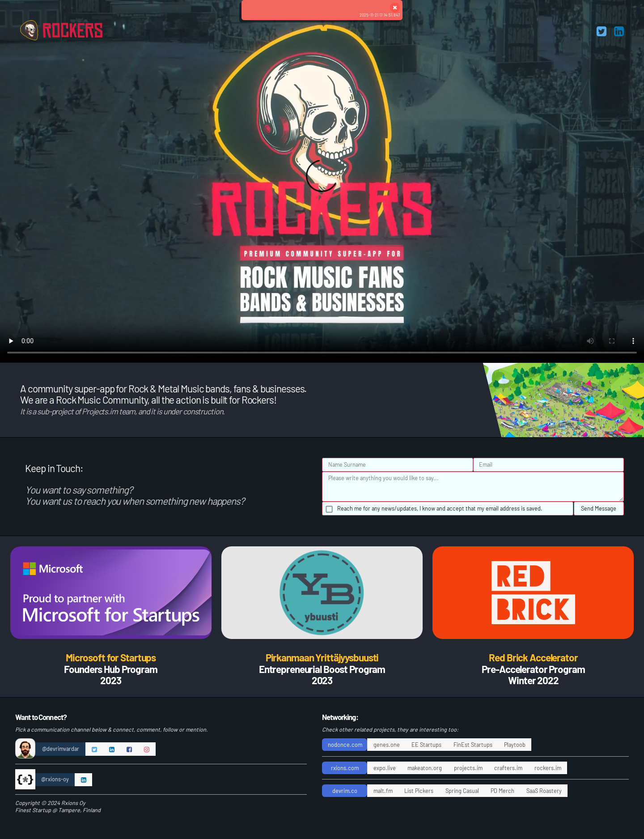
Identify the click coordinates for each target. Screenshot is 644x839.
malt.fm (383, 791)
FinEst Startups (473, 745)
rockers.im (548, 768)
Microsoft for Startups (111, 657)
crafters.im (508, 768)
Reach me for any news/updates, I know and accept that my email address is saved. (440, 508)
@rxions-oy (55, 779)
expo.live (385, 768)
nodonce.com (345, 745)
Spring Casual (462, 791)
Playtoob (515, 745)
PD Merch (502, 791)
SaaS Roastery (544, 791)
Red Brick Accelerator (533, 657)
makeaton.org (425, 768)
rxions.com (345, 768)
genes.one (387, 745)
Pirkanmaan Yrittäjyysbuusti (322, 657)
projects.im (468, 768)
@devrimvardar (61, 749)
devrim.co (345, 791)
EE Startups (426, 745)
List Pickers (419, 791)
